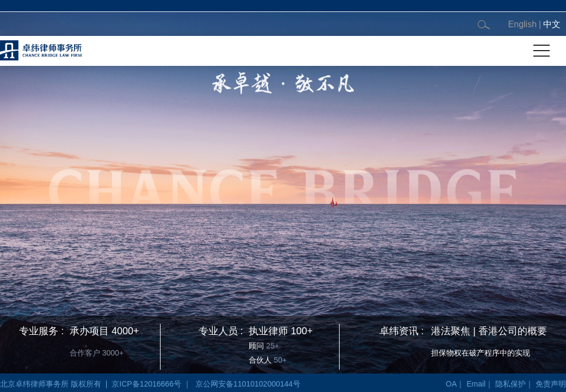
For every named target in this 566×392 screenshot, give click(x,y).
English (522, 24)
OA (451, 384)
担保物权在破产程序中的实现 (481, 353)
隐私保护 (510, 384)
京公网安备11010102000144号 (248, 384)
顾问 (256, 346)
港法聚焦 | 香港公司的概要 (489, 331)
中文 (552, 24)
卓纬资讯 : (402, 331)
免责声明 (551, 384)
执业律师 (268, 331)
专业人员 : (221, 331)
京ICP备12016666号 (146, 384)
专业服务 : (41, 331)
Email (476, 384)
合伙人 (260, 360)
